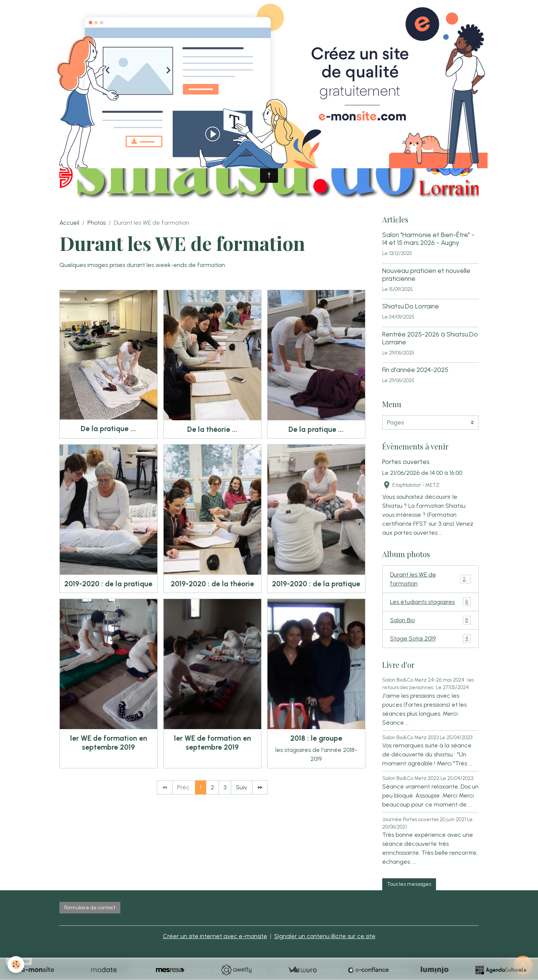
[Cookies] (16, 964)
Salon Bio (430, 620)
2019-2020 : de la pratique (108, 584)
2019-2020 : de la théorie (212, 584)
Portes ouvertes (406, 462)
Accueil (69, 223)
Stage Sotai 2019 (430, 638)
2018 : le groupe (316, 738)
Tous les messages (409, 884)
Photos (97, 223)
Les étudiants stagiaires (430, 602)
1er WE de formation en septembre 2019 (109, 743)
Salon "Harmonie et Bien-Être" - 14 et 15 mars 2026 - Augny (428, 239)
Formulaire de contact (90, 908)
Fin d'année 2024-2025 (415, 370)
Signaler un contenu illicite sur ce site (325, 936)
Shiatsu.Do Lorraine (411, 306)
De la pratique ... (108, 429)
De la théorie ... (212, 429)
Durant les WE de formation (430, 579)
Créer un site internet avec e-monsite (215, 936)
